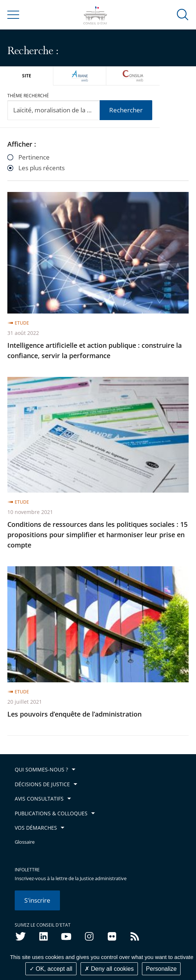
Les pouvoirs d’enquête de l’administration (74, 714)
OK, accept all (51, 969)
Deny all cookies (109, 969)
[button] (183, 14)
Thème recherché (28, 96)
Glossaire (25, 842)
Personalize (161, 969)
